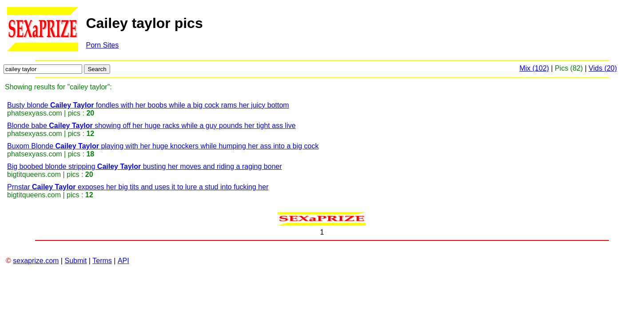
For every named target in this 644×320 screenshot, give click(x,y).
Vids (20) (603, 68)
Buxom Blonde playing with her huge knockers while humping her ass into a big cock (163, 146)
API (123, 261)
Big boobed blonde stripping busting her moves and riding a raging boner (145, 166)
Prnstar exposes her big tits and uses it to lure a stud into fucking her (138, 187)
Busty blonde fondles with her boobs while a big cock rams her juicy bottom (148, 105)
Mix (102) (534, 68)
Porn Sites (102, 45)
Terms (102, 261)
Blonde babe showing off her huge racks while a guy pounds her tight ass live (151, 126)
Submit (76, 261)
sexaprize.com (36, 261)
